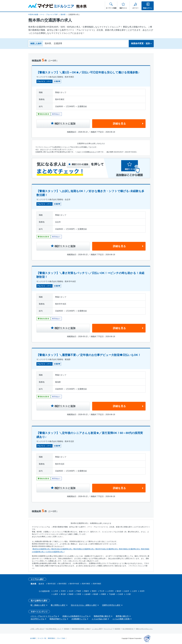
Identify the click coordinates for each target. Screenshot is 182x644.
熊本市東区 (86, 584)
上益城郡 (87, 594)
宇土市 (102, 591)
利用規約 (67, 629)
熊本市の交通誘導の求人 (42, 549)
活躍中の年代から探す (111, 605)
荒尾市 (94, 591)
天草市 (63, 591)
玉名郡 (121, 594)
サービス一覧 (42, 638)
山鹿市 (56, 594)
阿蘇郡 (71, 594)
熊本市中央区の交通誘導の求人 (107, 549)
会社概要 (33, 638)
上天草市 (110, 591)
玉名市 (71, 591)
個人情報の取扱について (54, 629)
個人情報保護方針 (128, 629)
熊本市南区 (97, 584)
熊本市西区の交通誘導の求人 (84, 549)
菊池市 (119, 591)
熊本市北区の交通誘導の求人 (62, 549)
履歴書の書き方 (122, 616)
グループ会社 (61, 638)
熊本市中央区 (74, 584)
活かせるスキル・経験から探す (84, 605)
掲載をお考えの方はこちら (144, 629)
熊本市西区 (63, 584)
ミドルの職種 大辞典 (121, 619)
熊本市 (41, 584)
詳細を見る (119, 124)
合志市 (127, 591)
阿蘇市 (86, 591)
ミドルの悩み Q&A (99, 619)
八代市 (56, 591)
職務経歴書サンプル (58, 619)
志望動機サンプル (79, 619)
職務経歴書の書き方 (102, 616)
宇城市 (79, 591)
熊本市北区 (52, 584)
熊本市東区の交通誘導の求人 (130, 549)
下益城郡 (112, 594)
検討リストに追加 (65, 124)
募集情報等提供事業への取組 (81, 629)
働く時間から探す (58, 605)
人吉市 (134, 591)
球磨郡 (104, 594)
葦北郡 (63, 594)
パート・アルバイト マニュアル (44, 616)
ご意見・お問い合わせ (37, 629)
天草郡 (79, 594)
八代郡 (128, 594)
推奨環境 (117, 629)
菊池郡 (96, 594)
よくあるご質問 (97, 629)
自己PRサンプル (37, 619)
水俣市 (142, 591)
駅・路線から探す (38, 605)
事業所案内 (51, 638)
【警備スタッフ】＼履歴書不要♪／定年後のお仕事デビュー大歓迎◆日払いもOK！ (89, 355)
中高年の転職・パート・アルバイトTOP (43, 14)
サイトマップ (108, 629)
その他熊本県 (44, 591)
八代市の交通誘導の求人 (55, 552)
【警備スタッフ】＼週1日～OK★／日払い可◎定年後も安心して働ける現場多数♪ (88, 72)
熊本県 (63, 14)
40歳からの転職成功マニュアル (75, 616)
